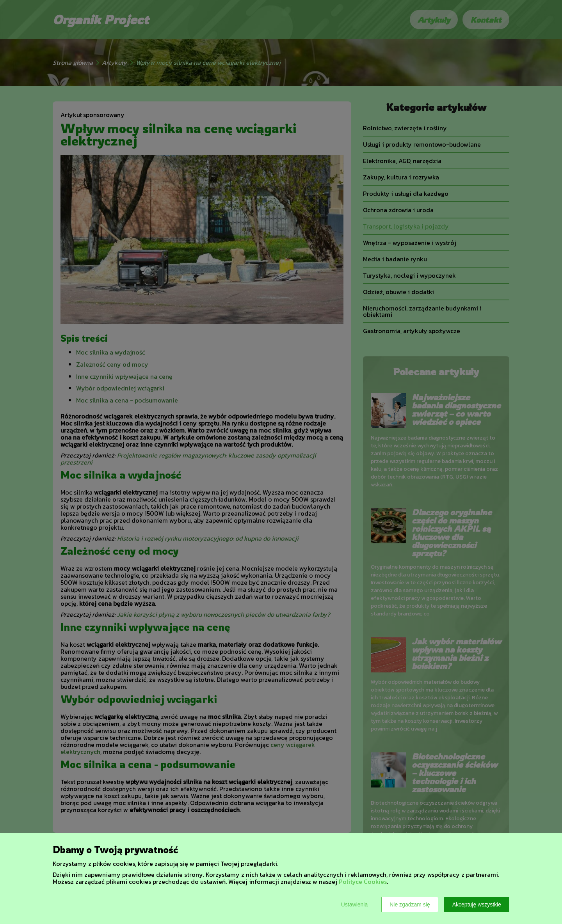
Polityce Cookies (363, 881)
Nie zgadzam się (410, 904)
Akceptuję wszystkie (477, 904)
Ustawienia (354, 904)
